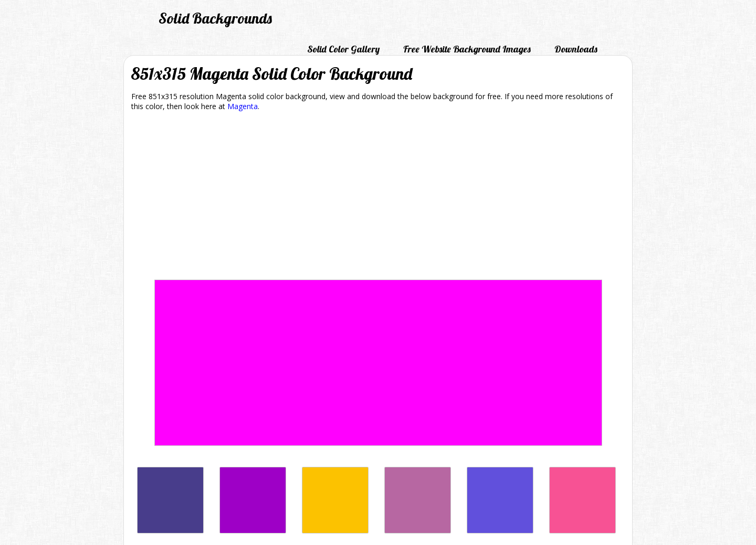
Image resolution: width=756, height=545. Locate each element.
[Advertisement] (378, 197)
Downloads (576, 49)
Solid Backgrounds (215, 18)
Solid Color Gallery (343, 49)
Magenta (243, 106)
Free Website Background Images (467, 49)
